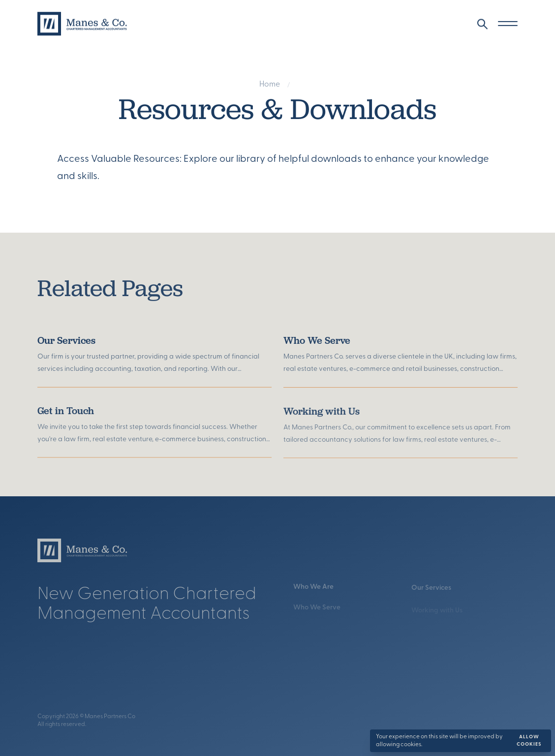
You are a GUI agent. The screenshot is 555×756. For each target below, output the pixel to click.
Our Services (66, 345)
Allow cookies (529, 741)
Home (270, 86)
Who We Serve (317, 347)
